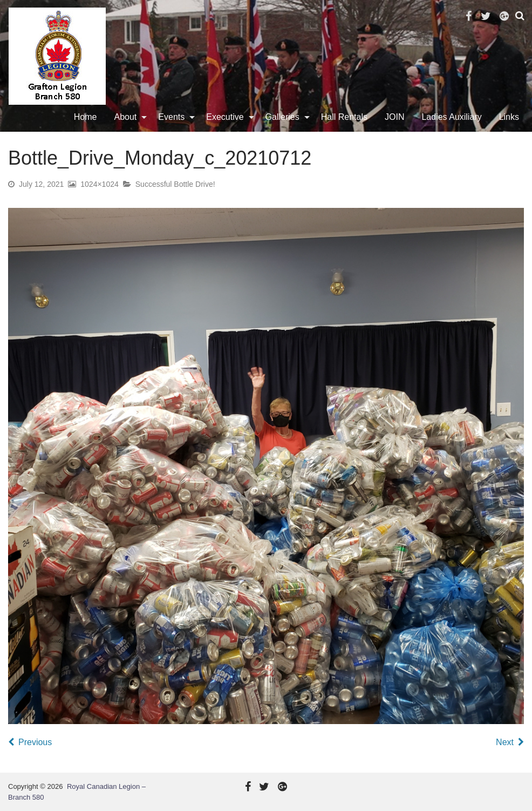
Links (509, 117)
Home (86, 117)
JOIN (394, 117)
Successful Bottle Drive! (175, 184)
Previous (35, 742)
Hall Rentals (344, 117)
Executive (225, 117)
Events (171, 117)
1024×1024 (99, 184)
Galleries (282, 117)
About (126, 117)
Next (505, 742)
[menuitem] (86, 117)
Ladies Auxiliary (451, 117)
